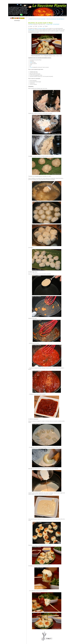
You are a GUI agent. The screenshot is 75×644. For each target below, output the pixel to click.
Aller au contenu (57, 1)
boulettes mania (31, 30)
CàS (31, 62)
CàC (31, 67)
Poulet (36, 26)
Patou (31, 24)
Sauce (41, 26)
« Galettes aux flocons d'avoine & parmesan (37, 19)
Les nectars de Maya (41, 28)
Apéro (31, 26)
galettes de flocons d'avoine (46, 545)
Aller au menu (64, 1)
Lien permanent (56, 24)
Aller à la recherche (71, 1)
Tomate (46, 26)
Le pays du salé (49, 24)
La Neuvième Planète (37, 10)
